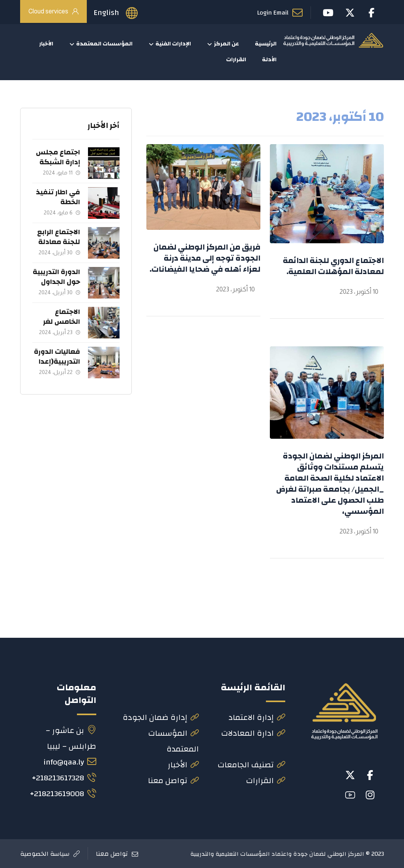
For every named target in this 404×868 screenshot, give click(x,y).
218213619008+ (63, 794)
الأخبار (183, 765)
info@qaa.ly (70, 762)
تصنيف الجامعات (252, 765)
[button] (370, 775)
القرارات (266, 781)
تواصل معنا (173, 781)
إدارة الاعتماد (257, 717)
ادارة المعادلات (253, 733)
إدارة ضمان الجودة (161, 717)
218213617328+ (64, 778)
